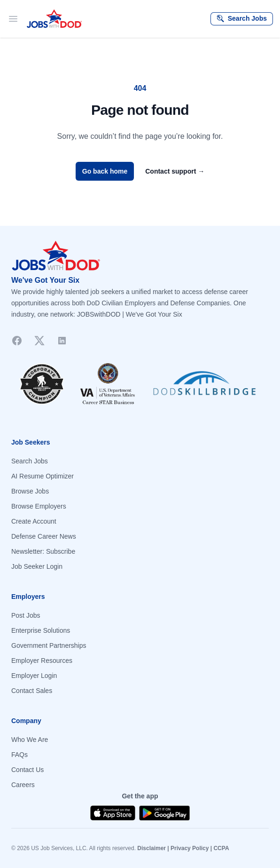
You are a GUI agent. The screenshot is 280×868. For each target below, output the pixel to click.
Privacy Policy (190, 848)
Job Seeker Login (37, 566)
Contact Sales (32, 691)
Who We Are (30, 740)
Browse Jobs (30, 491)
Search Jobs (30, 461)
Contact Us (27, 770)
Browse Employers (39, 506)
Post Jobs (26, 615)
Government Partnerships (49, 645)
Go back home (105, 171)
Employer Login (34, 676)
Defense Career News (44, 536)
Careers (23, 785)
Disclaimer (152, 848)
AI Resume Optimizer (43, 476)
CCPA (221, 848)
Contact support (175, 171)
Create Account (34, 521)
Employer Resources (42, 661)
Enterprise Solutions (41, 630)
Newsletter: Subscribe (43, 551)
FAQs (19, 755)
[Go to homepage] (140, 256)
